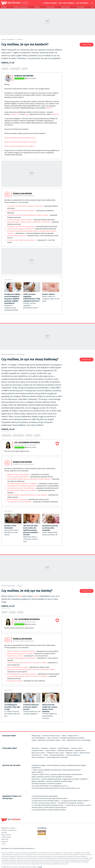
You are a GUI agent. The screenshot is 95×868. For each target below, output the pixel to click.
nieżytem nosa (15, 114)
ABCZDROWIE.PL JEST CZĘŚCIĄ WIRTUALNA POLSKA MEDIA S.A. (18, 849)
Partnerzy (5, 839)
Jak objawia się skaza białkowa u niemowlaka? (22, 484)
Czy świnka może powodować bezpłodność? (21, 658)
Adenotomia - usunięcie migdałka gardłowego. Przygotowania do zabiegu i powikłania (60, 779)
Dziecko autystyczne (38, 757)
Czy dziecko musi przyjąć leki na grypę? (71, 803)
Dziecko (25, 69)
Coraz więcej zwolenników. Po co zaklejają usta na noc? (49, 786)
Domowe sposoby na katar (51, 736)
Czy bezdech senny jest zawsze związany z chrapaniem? (25, 206)
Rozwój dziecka (85, 753)
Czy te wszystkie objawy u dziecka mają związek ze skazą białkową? (29, 479)
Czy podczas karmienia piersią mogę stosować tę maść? (49, 798)
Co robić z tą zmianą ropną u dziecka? (44, 803)
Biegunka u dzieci (72, 753)
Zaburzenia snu (37, 755)
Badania (37, 7)
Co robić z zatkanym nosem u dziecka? (20, 220)
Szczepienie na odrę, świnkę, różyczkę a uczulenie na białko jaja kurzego (31, 669)
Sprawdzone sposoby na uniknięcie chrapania (46, 784)
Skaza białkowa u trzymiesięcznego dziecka (21, 486)
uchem (36, 596)
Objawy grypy (36, 736)
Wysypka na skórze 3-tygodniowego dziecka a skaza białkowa (27, 495)
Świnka (5, 612)
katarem (49, 108)
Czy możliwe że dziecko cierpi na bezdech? (21, 211)
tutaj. (41, 867)
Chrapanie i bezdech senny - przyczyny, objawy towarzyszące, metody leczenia (57, 774)
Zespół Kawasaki (63, 748)
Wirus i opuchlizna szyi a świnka (18, 667)
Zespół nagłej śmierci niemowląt (57, 757)
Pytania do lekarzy (50, 3)
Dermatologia (21, 354)
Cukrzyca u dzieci (76, 748)
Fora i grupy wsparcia (67, 3)
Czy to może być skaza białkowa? (18, 477)
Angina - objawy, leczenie (70, 736)
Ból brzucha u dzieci (38, 753)
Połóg (46, 755)
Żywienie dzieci (80, 750)
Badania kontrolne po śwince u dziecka (20, 654)
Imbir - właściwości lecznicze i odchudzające (76, 740)
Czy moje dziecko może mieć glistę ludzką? (45, 801)
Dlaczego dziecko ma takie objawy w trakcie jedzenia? (49, 807)
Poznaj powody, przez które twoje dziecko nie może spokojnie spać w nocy (56, 788)
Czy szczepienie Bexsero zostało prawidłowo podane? (49, 810)
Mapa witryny (6, 835)
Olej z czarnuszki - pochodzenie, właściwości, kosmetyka (66, 738)
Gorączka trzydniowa (73, 755)
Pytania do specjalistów (8, 39)
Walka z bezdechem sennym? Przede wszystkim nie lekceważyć (52, 777)
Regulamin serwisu (8, 828)
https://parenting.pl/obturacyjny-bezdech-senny (20, 138)
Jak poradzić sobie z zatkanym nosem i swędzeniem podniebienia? (29, 222)
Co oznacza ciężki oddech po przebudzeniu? (21, 240)
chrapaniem (55, 114)
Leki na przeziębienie (38, 738)
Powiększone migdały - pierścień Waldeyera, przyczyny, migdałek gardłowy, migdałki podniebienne (59, 766)
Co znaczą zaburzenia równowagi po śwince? (22, 674)
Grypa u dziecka (50, 750)
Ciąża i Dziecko (66, 7)
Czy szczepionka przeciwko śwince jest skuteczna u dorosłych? (27, 676)
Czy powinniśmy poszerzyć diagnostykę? (45, 796)
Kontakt (4, 832)
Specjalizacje (50, 7)
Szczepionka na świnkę (15, 681)
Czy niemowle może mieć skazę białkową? (21, 488)
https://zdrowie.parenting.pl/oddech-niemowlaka (20, 142)
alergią (26, 114)
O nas (4, 844)
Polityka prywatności (9, 830)
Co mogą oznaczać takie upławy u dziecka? (75, 801)
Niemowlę (45, 748)
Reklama (5, 841)
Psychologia (80, 7)
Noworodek (35, 748)
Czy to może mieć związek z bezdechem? (20, 229)
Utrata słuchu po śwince (15, 656)
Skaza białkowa (18, 435)
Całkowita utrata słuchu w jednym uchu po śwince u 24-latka (27, 663)
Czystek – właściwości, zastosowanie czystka (46, 740)
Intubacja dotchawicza (57, 755)
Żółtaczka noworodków (65, 750)
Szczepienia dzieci (37, 750)
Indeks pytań (6, 837)
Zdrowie (4, 7)
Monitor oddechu (37, 772)
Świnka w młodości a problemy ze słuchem (21, 651)
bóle (20, 596)
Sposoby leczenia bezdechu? (17, 236)
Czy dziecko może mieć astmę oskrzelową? (21, 226)
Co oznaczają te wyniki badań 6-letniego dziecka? (47, 805)
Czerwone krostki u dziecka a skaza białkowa (22, 490)
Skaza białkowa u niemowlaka (17, 499)
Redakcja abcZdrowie (24, 76)
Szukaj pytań (87, 45)
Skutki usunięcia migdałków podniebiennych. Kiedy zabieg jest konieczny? (57, 770)
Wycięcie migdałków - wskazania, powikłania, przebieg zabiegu (52, 781)
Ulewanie (53, 748)
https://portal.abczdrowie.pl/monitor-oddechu (20, 146)
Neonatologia (15, 69)
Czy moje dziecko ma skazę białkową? (19, 502)
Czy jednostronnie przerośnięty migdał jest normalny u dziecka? (28, 215)
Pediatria (20, 39)
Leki (92, 7)
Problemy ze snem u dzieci (55, 753)
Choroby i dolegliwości (21, 7)
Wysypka (37, 435)
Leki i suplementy (82, 3)
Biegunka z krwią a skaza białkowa (18, 474)
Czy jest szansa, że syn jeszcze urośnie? (78, 805)
